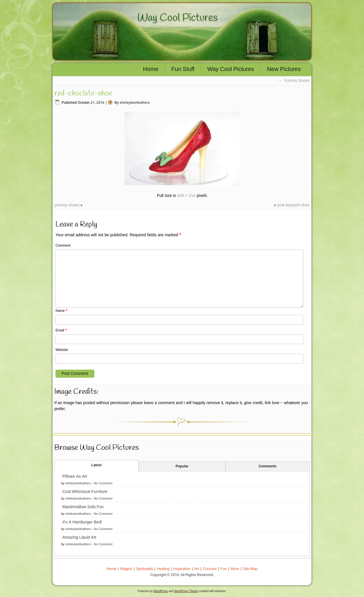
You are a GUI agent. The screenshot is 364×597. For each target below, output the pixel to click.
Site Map (250, 569)
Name (62, 311)
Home (151, 70)
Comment (63, 246)
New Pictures (284, 70)
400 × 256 (186, 196)
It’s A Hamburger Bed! (82, 522)
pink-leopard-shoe (293, 205)
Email (61, 331)
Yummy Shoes (294, 81)
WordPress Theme (186, 591)
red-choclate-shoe (83, 93)
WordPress (161, 591)
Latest (96, 465)
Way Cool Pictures (178, 18)
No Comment (103, 483)
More (235, 569)
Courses (210, 569)
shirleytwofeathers (135, 103)
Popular (182, 467)
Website (62, 350)
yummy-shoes (67, 205)
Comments (267, 467)
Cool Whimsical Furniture (85, 492)
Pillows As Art (75, 477)
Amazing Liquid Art (79, 538)
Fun (224, 569)
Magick (126, 569)
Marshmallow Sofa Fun (83, 507)
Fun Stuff (183, 70)
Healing (163, 569)
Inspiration (182, 569)
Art (197, 569)
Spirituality (145, 569)
